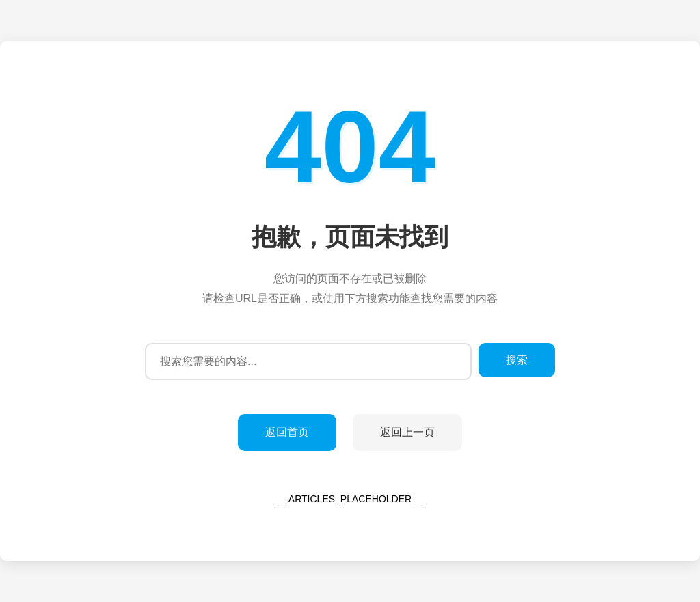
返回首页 (287, 432)
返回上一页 (407, 432)
